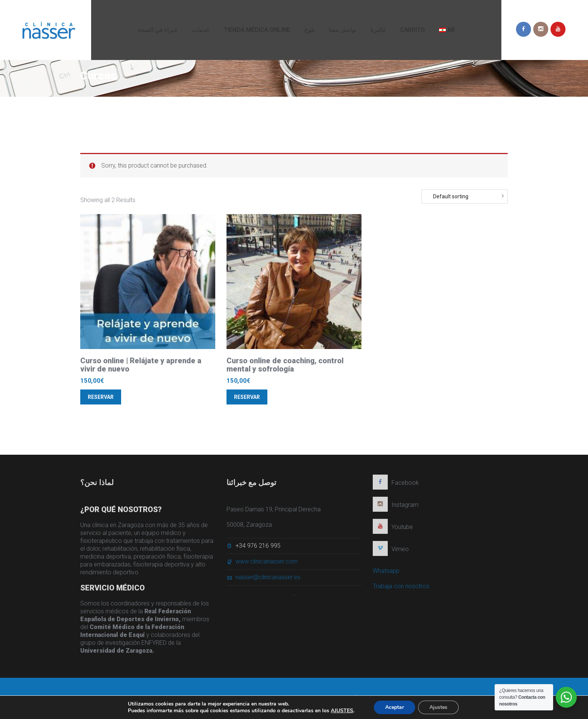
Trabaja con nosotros (401, 588)
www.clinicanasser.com (267, 564)
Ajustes (438, 707)
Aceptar (394, 707)
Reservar (101, 397)
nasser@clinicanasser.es (268, 579)
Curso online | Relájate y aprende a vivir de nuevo (141, 365)
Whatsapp (386, 573)
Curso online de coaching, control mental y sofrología (285, 365)
